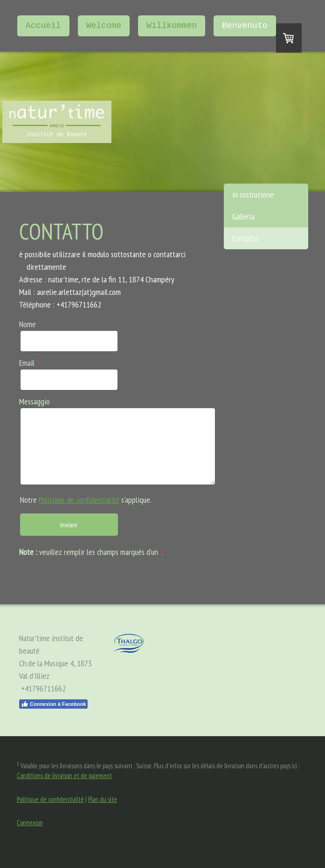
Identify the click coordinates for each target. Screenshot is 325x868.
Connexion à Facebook (53, 704)
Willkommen (172, 26)
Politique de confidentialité (79, 500)
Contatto (245, 238)
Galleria (243, 216)
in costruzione (253, 195)
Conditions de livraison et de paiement (64, 776)
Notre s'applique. (86, 500)
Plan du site (103, 799)
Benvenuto (245, 26)
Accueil (43, 26)
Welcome (104, 26)
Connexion (30, 823)
